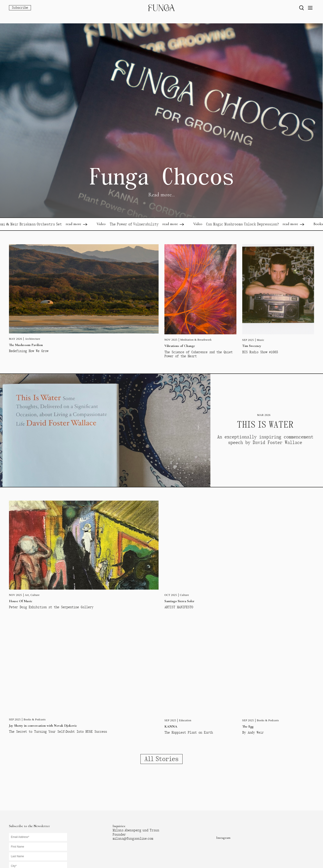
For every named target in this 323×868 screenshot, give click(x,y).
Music (261, 340)
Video (106, 224)
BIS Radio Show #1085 (260, 352)
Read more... (161, 195)
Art (27, 595)
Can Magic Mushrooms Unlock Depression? (248, 224)
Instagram (223, 838)
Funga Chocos (161, 177)
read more (79, 224)
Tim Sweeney (252, 346)
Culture (35, 595)
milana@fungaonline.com (133, 839)
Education (185, 720)
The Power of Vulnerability (139, 224)
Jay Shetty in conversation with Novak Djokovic (43, 726)
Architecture (33, 339)
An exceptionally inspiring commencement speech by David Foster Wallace (265, 440)
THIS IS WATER (265, 424)
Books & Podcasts (35, 719)
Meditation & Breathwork (196, 340)
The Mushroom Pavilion (26, 345)
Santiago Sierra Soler (179, 601)
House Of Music (21, 601)
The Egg (248, 726)
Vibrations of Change (180, 346)
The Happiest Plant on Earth (189, 733)
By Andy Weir (253, 733)
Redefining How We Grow (29, 351)
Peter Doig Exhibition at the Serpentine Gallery (51, 607)
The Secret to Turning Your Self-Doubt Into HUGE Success (58, 732)
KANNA (171, 726)
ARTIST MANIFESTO (179, 607)
